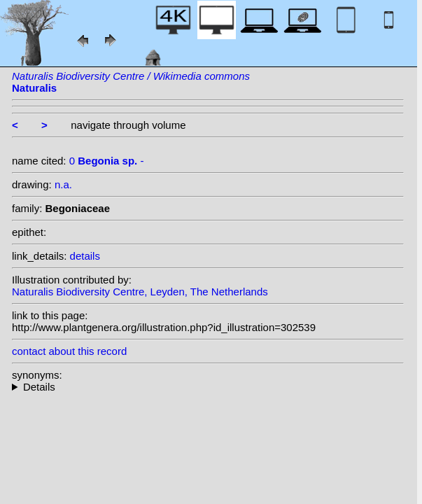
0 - (107, 161)
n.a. (63, 184)
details (85, 256)
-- (208, 387)
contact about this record (69, 351)
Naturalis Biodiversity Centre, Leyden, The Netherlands (140, 292)
